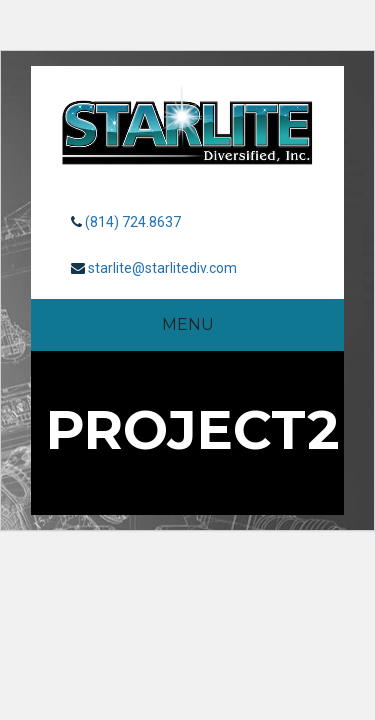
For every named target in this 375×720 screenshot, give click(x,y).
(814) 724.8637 (133, 222)
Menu (188, 324)
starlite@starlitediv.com (162, 268)
